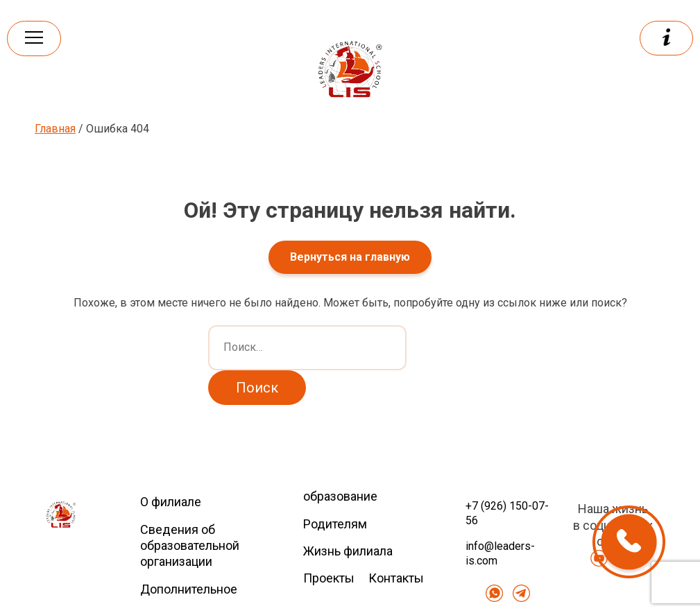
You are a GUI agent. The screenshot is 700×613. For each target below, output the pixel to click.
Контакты (396, 578)
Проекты (329, 578)
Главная (55, 129)
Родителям (335, 524)
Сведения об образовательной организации (190, 546)
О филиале (171, 502)
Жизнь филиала (348, 551)
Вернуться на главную (350, 257)
